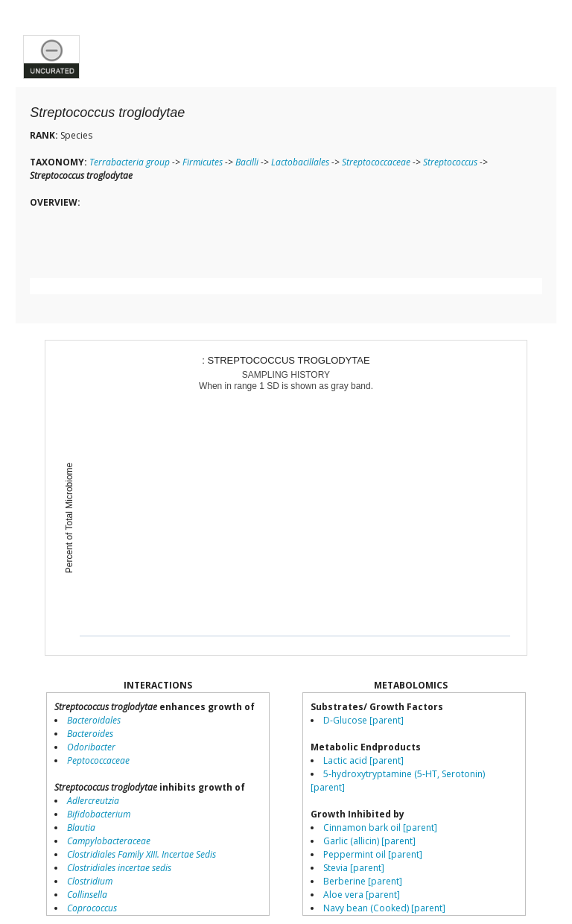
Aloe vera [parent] (362, 895)
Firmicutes (203, 162)
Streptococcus (450, 162)
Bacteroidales (94, 720)
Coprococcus (92, 908)
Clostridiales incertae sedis (119, 868)
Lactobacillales (300, 162)
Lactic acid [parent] (363, 760)
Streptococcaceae (376, 162)
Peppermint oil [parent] (373, 854)
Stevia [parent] (354, 868)
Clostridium (90, 881)
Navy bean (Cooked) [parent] (384, 908)
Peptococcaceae (98, 760)
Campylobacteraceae (109, 841)
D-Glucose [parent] (363, 720)
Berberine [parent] (363, 881)
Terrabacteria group (130, 162)
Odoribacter (91, 747)
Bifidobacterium (99, 814)
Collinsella (87, 895)
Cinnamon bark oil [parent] (380, 828)
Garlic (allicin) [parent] (369, 841)
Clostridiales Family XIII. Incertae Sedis (142, 854)
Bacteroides (90, 734)
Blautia (81, 828)
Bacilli (247, 162)
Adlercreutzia (93, 801)
